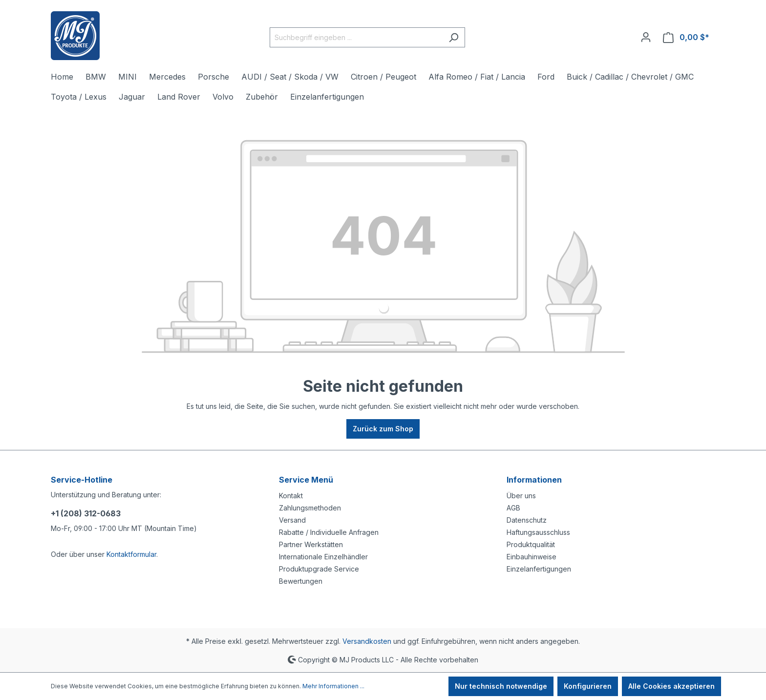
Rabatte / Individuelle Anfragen (329, 532)
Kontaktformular (131, 554)
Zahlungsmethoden (310, 508)
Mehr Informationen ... (333, 686)
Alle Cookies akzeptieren (671, 686)
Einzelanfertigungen (539, 569)
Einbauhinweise (532, 557)
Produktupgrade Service (319, 569)
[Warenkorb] (686, 37)
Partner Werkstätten (311, 544)
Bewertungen (301, 581)
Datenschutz (527, 520)
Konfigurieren (588, 686)
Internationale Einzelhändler (323, 557)
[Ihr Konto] (646, 37)
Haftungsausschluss (538, 532)
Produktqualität (531, 544)
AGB (513, 508)
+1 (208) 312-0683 (86, 513)
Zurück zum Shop (383, 429)
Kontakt (291, 496)
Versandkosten (367, 641)
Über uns (521, 496)
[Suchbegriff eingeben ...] (356, 37)
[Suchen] (454, 37)
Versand (292, 520)
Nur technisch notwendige (501, 686)
